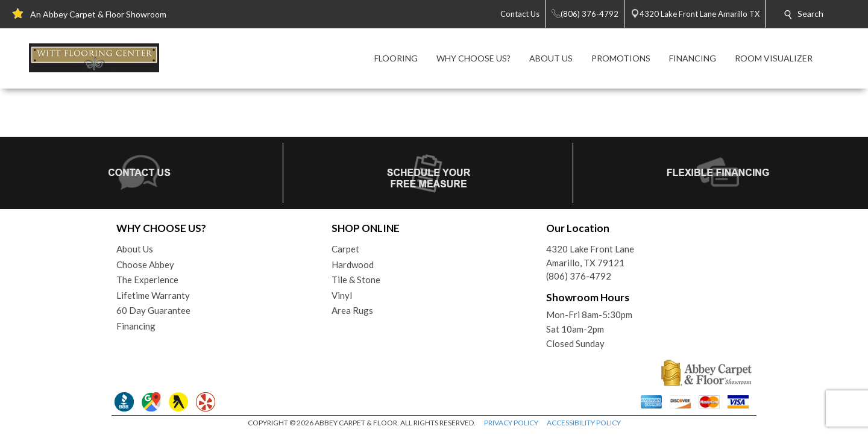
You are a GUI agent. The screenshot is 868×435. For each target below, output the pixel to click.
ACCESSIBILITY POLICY (584, 423)
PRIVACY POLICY (511, 423)
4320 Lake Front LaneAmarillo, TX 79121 (590, 256)
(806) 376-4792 (579, 276)
